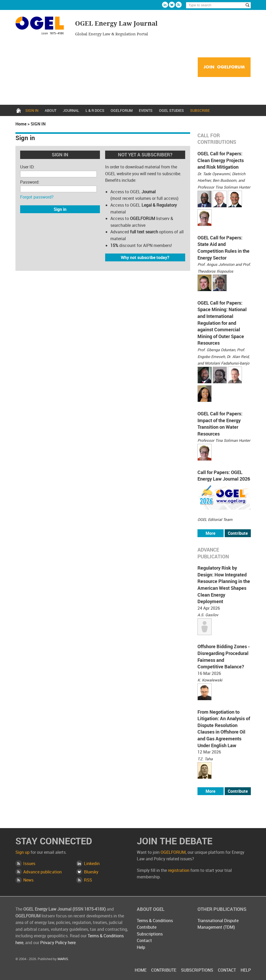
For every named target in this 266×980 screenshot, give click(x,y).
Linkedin (165, 5)
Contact (144, 940)
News (28, 880)
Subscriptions (150, 934)
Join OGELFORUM (224, 67)
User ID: (27, 167)
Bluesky (172, 5)
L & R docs (95, 110)
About (51, 110)
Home (19, 110)
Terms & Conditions (155, 921)
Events (146, 110)
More (210, 533)
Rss (179, 5)
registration (179, 870)
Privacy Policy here (58, 943)
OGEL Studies (171, 110)
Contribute (238, 533)
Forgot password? (37, 197)
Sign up (22, 852)
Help (141, 947)
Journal (71, 110)
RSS (88, 880)
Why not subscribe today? (145, 257)
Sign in (32, 110)
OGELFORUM (122, 110)
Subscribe (200, 110)
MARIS (63, 959)
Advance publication (43, 872)
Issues (29, 863)
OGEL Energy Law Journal (42, 26)
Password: (30, 182)
